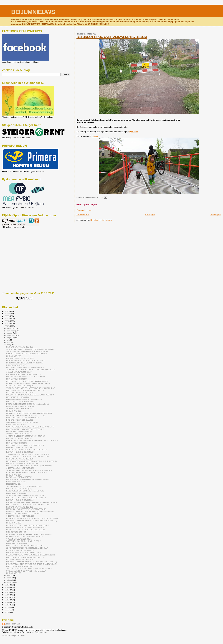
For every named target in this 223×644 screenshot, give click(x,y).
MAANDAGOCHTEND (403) (17, 379)
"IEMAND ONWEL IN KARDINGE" (19, 434)
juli (8, 340)
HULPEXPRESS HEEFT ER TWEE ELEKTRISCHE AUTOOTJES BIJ (32, 564)
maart (9, 578)
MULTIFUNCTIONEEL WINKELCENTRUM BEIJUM (25, 368)
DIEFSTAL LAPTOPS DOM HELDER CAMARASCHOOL (27, 381)
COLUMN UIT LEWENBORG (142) (19, 489)
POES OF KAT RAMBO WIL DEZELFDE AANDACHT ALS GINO (30, 395)
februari (10, 580)
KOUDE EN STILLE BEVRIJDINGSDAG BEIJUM (24, 546)
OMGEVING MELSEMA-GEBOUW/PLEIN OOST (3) (26, 436)
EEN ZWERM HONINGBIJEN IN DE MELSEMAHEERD (27, 450)
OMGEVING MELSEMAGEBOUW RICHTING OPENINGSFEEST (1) (32, 562)
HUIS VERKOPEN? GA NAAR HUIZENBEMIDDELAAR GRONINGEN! (32, 441)
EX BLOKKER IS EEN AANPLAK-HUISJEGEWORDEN (27, 473)
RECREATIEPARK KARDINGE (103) (20, 507)
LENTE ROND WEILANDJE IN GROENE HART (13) (26, 557)
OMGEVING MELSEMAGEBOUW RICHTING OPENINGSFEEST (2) (32, 521)
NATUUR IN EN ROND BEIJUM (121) (20, 386)
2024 (7, 314)
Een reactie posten (84, 210)
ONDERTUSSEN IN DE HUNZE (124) (20, 468)
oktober (10, 333)
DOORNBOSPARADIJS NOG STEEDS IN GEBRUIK (26, 377)
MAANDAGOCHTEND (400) (17, 543)
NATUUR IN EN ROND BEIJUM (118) (20, 550)
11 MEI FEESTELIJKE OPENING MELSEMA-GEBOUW (27, 548)
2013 (7, 597)
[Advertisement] (16, 245)
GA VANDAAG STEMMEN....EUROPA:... (21, 406)
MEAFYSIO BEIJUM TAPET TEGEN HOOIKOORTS (25, 361)
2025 (7, 311)
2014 (7, 595)
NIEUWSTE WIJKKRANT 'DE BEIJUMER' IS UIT (24, 374)
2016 (7, 590)
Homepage (150, 214)
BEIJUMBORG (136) (14, 411)
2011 (7, 602)
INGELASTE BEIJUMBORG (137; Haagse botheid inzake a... (29, 383)
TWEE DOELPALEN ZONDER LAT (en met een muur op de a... (30, 569)
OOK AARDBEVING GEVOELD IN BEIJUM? (23, 418)
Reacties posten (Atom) (101, 220)
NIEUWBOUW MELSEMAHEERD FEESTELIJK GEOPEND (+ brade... (32, 502)
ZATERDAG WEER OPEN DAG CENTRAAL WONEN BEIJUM (29, 470)
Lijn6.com (134, 132)
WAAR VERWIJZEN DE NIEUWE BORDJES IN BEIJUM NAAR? (30, 427)
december (11, 328)
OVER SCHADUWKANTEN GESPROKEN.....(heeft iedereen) (29, 466)
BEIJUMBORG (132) (14, 573)
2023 (7, 316)
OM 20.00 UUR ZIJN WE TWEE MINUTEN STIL (24, 553)
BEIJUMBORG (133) (14, 523)
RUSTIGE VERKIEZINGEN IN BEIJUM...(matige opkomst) (28, 404)
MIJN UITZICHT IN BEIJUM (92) (18, 397)
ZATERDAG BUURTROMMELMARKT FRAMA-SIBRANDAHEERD (31, 370)
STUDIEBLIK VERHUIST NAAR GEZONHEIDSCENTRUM (28, 454)
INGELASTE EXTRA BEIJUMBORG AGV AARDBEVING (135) (29, 413)
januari (10, 582)
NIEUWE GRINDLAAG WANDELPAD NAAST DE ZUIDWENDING (31, 555)
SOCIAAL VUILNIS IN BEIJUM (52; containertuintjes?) (26, 571)
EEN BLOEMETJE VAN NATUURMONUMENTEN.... (25, 537)
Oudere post (215, 214)
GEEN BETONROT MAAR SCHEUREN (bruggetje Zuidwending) (30, 511)
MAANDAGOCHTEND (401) (17, 493)
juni (8, 342)
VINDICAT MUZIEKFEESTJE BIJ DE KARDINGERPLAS (27, 351)
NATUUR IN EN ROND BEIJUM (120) (20, 452)
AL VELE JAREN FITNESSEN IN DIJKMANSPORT (25, 496)
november (11, 331)
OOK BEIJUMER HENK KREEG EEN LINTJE (23, 514)
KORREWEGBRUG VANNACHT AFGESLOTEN (24, 400)
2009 (7, 607)
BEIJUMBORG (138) (14, 356)
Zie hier (95, 136)
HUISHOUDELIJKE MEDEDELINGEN (20, 358)
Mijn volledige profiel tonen (13, 635)
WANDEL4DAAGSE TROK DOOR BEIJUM (22, 422)
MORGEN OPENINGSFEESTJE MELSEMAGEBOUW (26, 509)
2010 (7, 605)
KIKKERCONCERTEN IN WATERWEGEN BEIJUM (25, 429)
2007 (7, 612)
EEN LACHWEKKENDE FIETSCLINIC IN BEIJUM (25, 363)
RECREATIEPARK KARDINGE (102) (20, 560)
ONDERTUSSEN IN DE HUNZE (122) (20, 566)
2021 (7, 321)
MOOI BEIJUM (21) (13, 484)
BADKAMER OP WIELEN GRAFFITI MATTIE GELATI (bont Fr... (30, 534)
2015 (7, 592)
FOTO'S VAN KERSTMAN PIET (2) (19, 477)
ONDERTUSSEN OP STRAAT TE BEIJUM (22, 464)
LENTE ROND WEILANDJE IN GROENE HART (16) (26, 390)
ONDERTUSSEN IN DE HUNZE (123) (20, 516)
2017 (7, 587)
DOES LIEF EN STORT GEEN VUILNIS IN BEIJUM (25, 528)
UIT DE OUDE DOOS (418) (16, 365)
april (9, 575)
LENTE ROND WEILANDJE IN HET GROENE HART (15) (27, 457)
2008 (7, 610)
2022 (7, 319)
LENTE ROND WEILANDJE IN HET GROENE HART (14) (27, 505)
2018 (7, 585)
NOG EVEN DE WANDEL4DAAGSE (20, 420)
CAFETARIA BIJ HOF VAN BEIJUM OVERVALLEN (25, 445)
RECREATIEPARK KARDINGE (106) (20, 347)
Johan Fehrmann (12, 624)
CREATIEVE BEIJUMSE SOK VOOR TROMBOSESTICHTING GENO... (33, 518)
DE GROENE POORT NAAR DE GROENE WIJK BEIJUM (28, 525)
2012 (7, 600)
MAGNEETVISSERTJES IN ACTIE (19, 447)
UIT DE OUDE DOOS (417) (16, 425)
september (11, 335)
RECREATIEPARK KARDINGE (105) (20, 393)
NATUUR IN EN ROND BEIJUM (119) (20, 500)
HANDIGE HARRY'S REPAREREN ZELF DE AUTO (25, 491)
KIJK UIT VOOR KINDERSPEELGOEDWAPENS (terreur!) (28, 479)
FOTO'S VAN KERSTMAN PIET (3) (19, 432)
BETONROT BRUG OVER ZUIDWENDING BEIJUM (112, 37)
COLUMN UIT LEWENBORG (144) (19, 372)
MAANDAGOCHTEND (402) (17, 443)
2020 (7, 324)
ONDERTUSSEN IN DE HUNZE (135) (20, 402)
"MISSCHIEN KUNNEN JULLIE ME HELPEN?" (24, 541)
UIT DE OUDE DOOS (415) (16, 532)
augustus (11, 338)
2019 (7, 326)
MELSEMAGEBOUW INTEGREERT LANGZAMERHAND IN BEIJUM (32, 461)
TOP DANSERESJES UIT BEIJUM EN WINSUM (24, 486)
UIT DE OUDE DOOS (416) (16, 482)
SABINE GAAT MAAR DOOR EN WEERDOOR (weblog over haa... (31, 349)
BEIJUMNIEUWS (33, 12)
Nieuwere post (83, 214)
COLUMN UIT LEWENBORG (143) (19, 438)
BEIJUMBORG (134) (14, 475)
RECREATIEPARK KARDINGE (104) (20, 459)
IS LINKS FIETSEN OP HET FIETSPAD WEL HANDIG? (27, 354)
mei (9, 345)
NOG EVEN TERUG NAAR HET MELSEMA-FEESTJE (26, 498)
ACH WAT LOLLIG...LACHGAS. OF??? (21, 409)
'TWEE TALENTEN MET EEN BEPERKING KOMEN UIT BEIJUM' (30, 388)
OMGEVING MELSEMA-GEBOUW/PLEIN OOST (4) (26, 415)
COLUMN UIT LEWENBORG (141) (19, 539)
